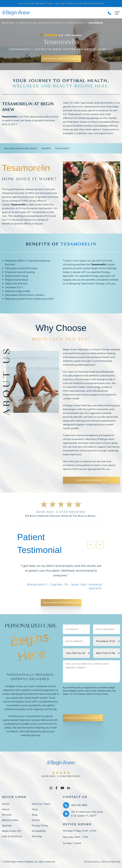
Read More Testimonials (61, 603)
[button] (61, 35)
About (6, 809)
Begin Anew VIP (12, 831)
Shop (35, 809)
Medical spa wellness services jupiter (41, 23)
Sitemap (37, 836)
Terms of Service (111, 862)
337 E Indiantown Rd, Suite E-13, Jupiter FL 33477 (87, 814)
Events (36, 820)
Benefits (46, 148)
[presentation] (87, 706)
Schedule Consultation (61, 59)
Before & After (10, 820)
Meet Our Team (41, 804)
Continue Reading (92, 480)
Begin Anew (8, 23)
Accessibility (39, 831)
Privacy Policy (40, 825)
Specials (7, 825)
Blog (34, 815)
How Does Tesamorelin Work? (21, 148)
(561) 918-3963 (79, 805)
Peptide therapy (75, 23)
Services (7, 815)
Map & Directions (12, 836)
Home (6, 804)
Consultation (62, 148)
